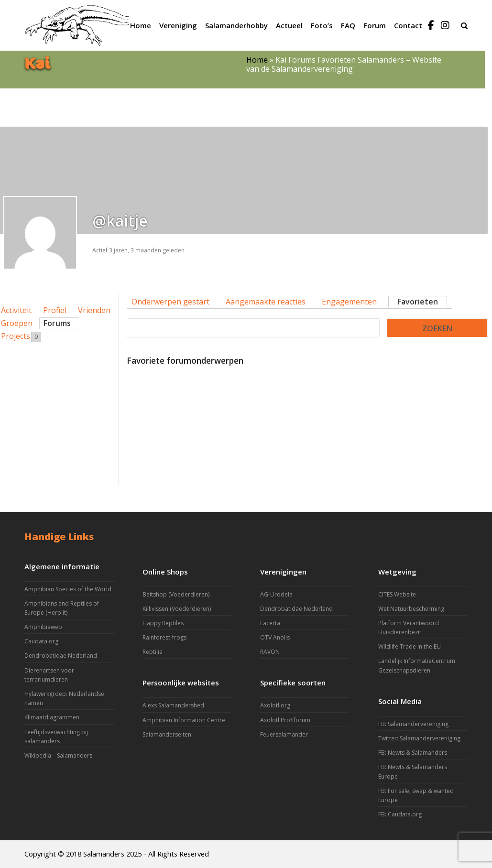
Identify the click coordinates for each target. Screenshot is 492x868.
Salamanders (104, 854)
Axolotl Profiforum (285, 720)
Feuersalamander (284, 734)
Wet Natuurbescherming (411, 609)
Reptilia (153, 652)
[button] (464, 25)
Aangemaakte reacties (266, 302)
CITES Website (397, 594)
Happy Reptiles (163, 623)
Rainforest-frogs (164, 637)
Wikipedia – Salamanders (58, 755)
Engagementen (349, 302)
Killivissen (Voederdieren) (177, 609)
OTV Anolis (275, 637)
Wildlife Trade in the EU (410, 646)
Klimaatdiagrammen (52, 717)
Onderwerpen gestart (170, 302)
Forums (57, 323)
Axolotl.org (275, 705)
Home (257, 60)
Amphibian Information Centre (184, 720)
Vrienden (94, 310)
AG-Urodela (276, 594)
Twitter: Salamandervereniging (419, 738)
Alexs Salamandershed (173, 705)
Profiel (55, 310)
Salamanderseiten (167, 734)
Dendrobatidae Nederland (61, 656)
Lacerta (270, 623)
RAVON (270, 652)
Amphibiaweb (43, 627)
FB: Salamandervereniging (413, 724)
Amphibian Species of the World (68, 589)
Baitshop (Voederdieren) (176, 594)
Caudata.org (41, 641)
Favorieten (418, 302)
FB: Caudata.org (400, 814)
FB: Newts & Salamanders (413, 753)
